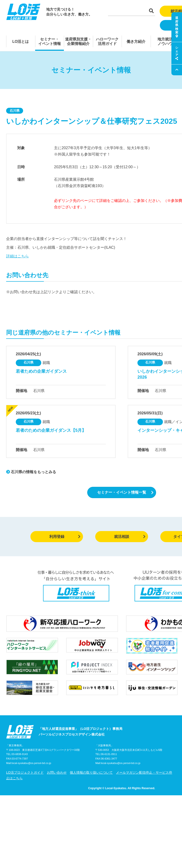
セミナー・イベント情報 (50, 41)
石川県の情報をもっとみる (31, 472)
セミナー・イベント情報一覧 (125, 492)
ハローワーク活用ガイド (107, 41)
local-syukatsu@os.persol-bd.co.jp (31, 763)
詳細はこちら (17, 256)
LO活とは (21, 42)
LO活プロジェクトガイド (25, 772)
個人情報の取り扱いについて (91, 772)
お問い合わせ (57, 772)
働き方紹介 (136, 42)
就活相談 (130, 537)
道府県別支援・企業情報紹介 (78, 41)
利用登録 (65, 537)
